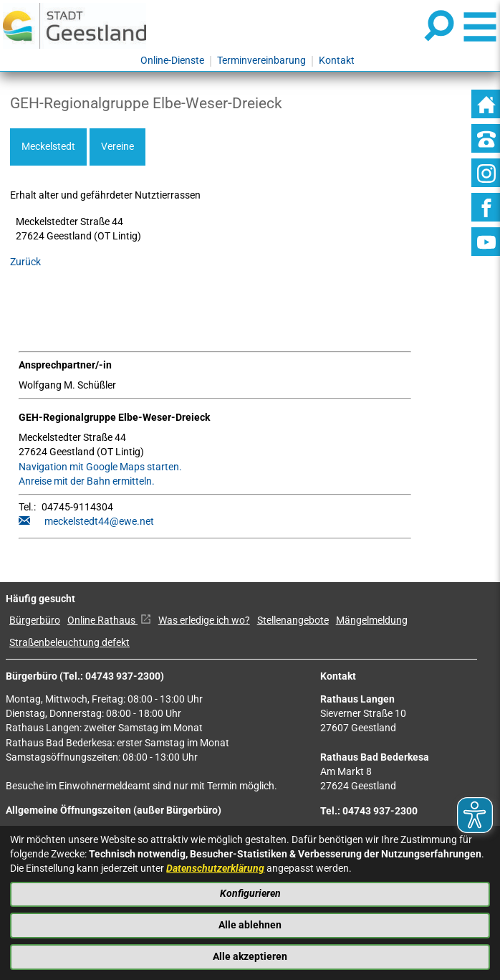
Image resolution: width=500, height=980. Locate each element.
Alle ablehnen (250, 925)
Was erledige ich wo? (204, 620)
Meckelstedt (48, 147)
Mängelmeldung (372, 620)
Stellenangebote (293, 620)
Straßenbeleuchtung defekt (69, 643)
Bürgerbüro (35, 620)
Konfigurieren (250, 894)
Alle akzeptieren (250, 957)
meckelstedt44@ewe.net (99, 522)
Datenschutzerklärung (215, 869)
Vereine (117, 147)
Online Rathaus (109, 620)
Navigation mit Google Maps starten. (100, 467)
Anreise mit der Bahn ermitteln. (87, 481)
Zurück (25, 262)
